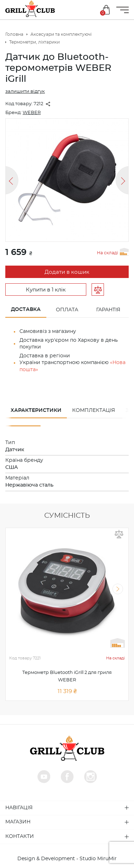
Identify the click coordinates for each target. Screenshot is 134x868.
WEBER (32, 113)
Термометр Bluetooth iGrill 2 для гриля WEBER (67, 676)
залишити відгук (25, 92)
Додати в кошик (67, 272)
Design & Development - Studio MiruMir (67, 859)
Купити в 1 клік (46, 290)
